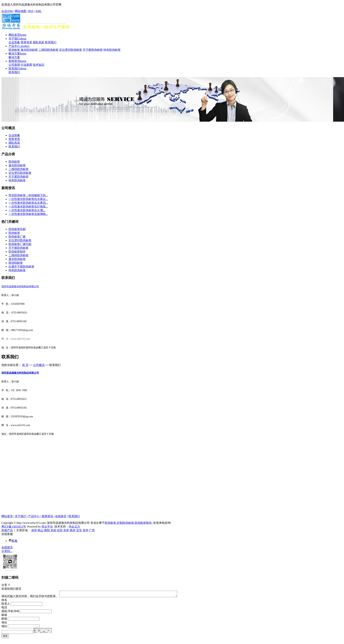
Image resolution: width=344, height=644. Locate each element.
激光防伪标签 (29, 50)
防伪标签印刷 (17, 229)
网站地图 (21, 11)
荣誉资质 (26, 42)
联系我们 (51, 42)
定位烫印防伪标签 (71, 50)
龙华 (85, 530)
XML (39, 11)
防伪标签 (14, 50)
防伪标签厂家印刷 (20, 244)
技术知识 (39, 65)
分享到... (7, 551)
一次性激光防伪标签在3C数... (27, 210)
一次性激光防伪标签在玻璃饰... (28, 214)
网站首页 (17, 35)
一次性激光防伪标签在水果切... (28, 203)
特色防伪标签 (112, 50)
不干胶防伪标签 (93, 50)
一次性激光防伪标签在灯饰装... (28, 207)
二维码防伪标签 (49, 50)
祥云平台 (47, 527)
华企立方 (74, 527)
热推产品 (7, 530)
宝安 (79, 530)
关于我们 (17, 39)
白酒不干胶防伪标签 (21, 267)
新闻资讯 (17, 61)
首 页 (25, 365)
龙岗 (53, 530)
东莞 (66, 530)
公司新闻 (14, 65)
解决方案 (17, 54)
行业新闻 (26, 65)
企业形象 (14, 42)
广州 (92, 530)
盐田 (60, 530)
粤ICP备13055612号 (14, 527)
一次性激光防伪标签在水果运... (28, 199)
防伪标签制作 (17, 252)
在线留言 (61, 516)
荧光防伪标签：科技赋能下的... (28, 195)
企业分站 (7, 11)
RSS (31, 11)
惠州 (73, 530)
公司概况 (39, 365)
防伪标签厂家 (17, 237)
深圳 (34, 530)
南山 (40, 530)
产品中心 (19, 46)
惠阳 (47, 530)
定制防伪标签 (125, 523)
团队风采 (39, 42)
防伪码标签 (16, 263)
